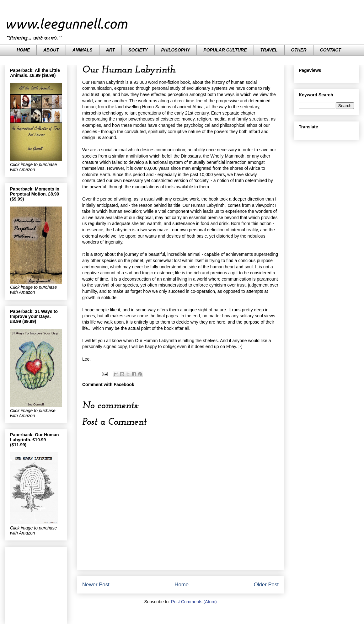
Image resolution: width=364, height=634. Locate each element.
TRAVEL (269, 50)
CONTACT (331, 50)
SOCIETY (138, 50)
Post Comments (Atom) (194, 602)
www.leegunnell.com (66, 24)
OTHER (299, 50)
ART (111, 50)
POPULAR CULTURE (225, 50)
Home (182, 585)
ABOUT (51, 50)
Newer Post (96, 585)
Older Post (266, 585)
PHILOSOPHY (176, 50)
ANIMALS (83, 50)
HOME (23, 50)
